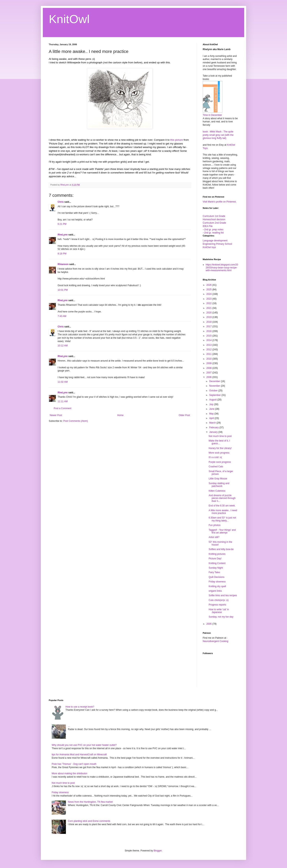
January (214, 432)
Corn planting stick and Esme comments (89, 821)
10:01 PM (63, 290)
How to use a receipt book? (80, 707)
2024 (209, 294)
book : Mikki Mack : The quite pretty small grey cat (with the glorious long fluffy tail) (218, 135)
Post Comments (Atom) (76, 421)
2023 (209, 299)
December (215, 381)
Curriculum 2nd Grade (214, 223)
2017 (209, 326)
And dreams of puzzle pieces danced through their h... (222, 498)
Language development (215, 241)
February (214, 427)
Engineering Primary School (217, 244)
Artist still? (214, 537)
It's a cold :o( (215, 457)
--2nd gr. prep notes (213, 230)
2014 (209, 340)
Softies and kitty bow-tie (221, 549)
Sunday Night (216, 568)
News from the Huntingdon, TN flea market (90, 802)
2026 (209, 285)
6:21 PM (62, 224)
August (213, 400)
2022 (209, 303)
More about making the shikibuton (69, 773)
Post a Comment (62, 408)
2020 (209, 313)
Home (120, 415)
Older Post (184, 415)
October (214, 391)
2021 (209, 308)
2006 (209, 377)
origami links (215, 591)
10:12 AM (63, 346)
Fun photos (215, 525)
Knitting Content (217, 563)
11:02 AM (63, 382)
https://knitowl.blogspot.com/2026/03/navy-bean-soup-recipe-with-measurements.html (222, 268)
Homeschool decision (214, 219)
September (215, 395)
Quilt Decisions (217, 577)
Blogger (158, 851)
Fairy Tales (214, 572)
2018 (209, 322)
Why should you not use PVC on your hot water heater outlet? (84, 745)
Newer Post (56, 415)
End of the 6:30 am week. (222, 506)
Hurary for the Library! (220, 448)
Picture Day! (215, 559)
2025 (209, 290)
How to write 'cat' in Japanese (219, 611)
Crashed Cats (216, 467)
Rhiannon (63, 264)
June (212, 409)
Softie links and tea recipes (223, 595)
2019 (209, 317)
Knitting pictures (217, 554)
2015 (209, 336)
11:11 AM (63, 401)
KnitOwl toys (209, 247)
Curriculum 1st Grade (214, 216)
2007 (209, 373)
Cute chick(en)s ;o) (219, 600)
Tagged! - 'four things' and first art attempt (222, 531)
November (215, 386)
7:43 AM (62, 316)
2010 (209, 359)
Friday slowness (217, 582)
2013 (209, 345)
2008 (209, 368)
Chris (61, 202)
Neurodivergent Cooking (215, 641)
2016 (209, 331)
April (212, 418)
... (69, 726)
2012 (209, 350)
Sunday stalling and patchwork (219, 485)
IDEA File (208, 226)
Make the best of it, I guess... (219, 442)
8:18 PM (62, 254)
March (213, 423)
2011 (209, 354)
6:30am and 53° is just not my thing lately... (222, 519)
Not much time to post (220, 436)
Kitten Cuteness (217, 491)
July (212, 404)
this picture (177, 140)
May (212, 414)
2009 (209, 363)
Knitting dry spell (217, 586)
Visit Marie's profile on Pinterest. (220, 202)
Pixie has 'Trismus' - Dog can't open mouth (74, 764)
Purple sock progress (220, 462)
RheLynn (63, 235)
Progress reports (217, 605)
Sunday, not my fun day (221, 617)
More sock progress (219, 453)
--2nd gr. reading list (213, 233)
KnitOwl (69, 19)
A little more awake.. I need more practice (223, 512)
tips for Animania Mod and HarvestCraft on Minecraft (79, 755)
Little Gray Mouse (218, 479)
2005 (209, 624)
